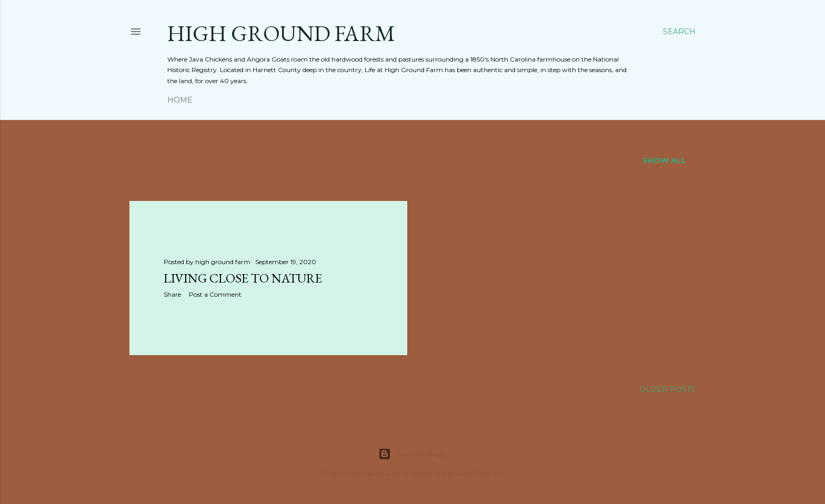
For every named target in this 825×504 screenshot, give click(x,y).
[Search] (679, 32)
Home (180, 100)
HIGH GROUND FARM (281, 33)
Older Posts (667, 389)
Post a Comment (215, 294)
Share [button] (172, 294)
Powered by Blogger (413, 454)
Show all (664, 160)
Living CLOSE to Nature (243, 278)
